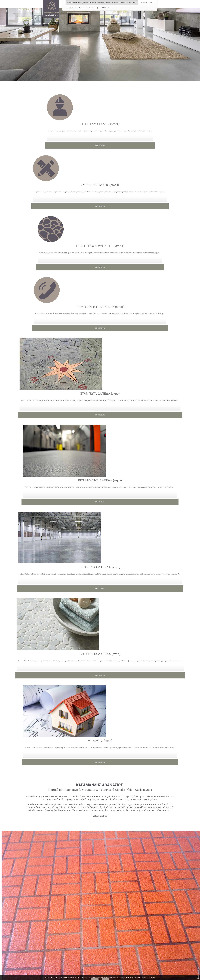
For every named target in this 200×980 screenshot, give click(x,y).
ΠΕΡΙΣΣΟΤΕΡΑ (100, 145)
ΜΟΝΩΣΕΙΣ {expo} (100, 741)
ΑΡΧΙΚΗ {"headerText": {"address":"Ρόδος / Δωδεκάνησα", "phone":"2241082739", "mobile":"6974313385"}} (102, 3)
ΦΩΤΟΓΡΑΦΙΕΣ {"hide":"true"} (88, 8)
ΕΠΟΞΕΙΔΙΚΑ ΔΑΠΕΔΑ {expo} (100, 567)
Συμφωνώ (152, 977)
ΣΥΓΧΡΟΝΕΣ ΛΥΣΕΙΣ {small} (100, 185)
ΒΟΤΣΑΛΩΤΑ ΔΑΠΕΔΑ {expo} (100, 654)
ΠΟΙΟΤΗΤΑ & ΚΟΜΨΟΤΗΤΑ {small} (100, 246)
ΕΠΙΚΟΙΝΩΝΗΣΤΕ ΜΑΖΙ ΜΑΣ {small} (100, 307)
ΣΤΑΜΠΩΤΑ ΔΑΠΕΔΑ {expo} (100, 394)
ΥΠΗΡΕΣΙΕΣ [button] (71, 8)
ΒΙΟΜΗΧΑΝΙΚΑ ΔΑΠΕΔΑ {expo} (100, 480)
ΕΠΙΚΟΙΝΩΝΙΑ (105, 8)
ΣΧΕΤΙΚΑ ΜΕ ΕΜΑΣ (146, 3)
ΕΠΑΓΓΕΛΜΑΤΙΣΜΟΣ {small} (100, 124)
